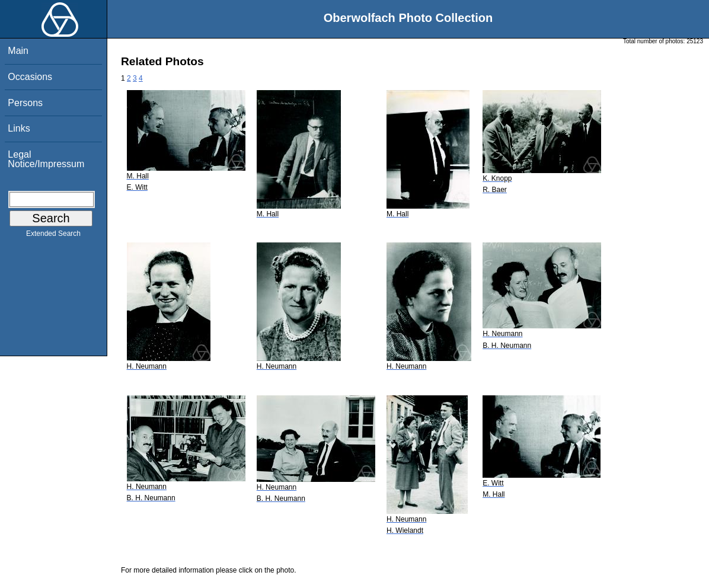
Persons (25, 103)
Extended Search (53, 236)
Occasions (30, 77)
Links (19, 128)
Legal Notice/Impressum (46, 159)
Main (18, 51)
